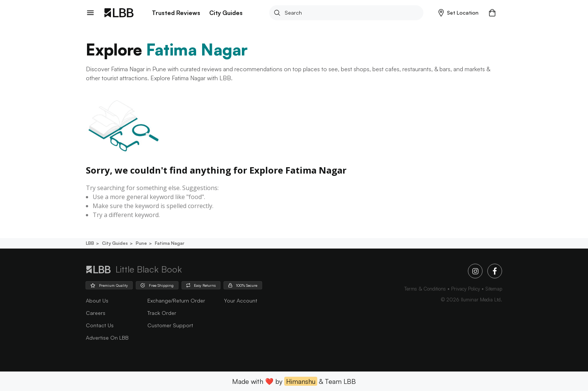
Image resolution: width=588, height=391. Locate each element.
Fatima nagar (169, 243)
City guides (114, 243)
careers (96, 313)
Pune (141, 243)
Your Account (241, 300)
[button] (458, 13)
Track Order (162, 313)
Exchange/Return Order (176, 300)
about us (97, 300)
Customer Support (170, 325)
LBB (90, 243)
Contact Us (100, 325)
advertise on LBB (107, 338)
